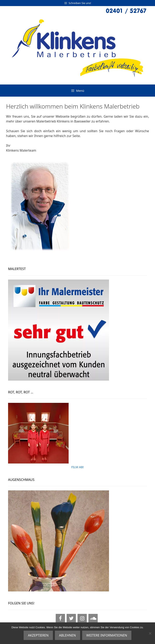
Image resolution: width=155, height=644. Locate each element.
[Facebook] (60, 619)
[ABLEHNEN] (150, 633)
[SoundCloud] (93, 619)
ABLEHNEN (68, 635)
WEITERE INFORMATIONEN (107, 635)
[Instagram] (82, 619)
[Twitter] (71, 619)
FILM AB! (77, 467)
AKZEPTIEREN (38, 635)
